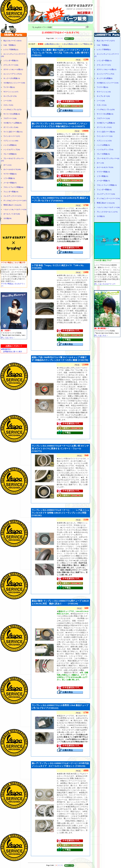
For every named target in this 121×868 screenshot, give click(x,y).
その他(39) (7, 218)
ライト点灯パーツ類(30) (106, 132)
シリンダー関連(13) (104, 61)
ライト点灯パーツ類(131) (13, 132)
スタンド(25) (8, 105)
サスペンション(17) (11, 92)
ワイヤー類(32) (9, 87)
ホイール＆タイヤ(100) (12, 169)
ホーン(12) (7, 165)
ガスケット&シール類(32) (13, 69)
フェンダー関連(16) (104, 190)
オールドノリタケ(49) (12, 214)
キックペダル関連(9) (105, 78)
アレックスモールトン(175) (107, 212)
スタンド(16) (102, 105)
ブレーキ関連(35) (103, 154)
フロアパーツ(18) (103, 118)
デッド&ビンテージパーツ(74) (108, 198)
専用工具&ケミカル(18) (106, 203)
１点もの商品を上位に (70, 44)
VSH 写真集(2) (10, 45)
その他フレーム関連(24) (106, 123)
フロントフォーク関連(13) (107, 185)
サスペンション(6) (104, 92)
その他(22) (101, 216)
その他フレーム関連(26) (13, 123)
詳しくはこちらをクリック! (105, 284)
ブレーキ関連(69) (10, 154)
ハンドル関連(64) (10, 145)
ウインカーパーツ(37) (12, 136)
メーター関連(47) (10, 183)
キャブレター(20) (103, 96)
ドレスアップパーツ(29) (106, 194)
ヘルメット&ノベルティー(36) (108, 207)
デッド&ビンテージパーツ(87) (15, 201)
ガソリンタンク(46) (11, 127)
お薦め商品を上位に (52, 44)
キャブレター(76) (10, 96)
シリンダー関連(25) (11, 61)
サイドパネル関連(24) (12, 114)
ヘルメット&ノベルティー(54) (15, 209)
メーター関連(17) (103, 181)
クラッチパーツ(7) (104, 65)
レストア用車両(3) (104, 50)
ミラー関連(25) (102, 176)
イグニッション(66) (11, 141)
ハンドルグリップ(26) (12, 150)
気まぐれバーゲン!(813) (12, 41)
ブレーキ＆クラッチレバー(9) (108, 158)
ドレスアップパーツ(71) (13, 196)
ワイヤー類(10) (102, 87)
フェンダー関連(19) (11, 192)
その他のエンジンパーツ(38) (14, 83)
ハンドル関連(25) (103, 145)
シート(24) (101, 101)
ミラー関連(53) (9, 178)
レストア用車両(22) (11, 50)
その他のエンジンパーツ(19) (108, 83)
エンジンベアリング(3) (105, 74)
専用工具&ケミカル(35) (12, 205)
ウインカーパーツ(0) (105, 136)
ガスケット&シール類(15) (106, 69)
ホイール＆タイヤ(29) (105, 167)
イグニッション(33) (104, 141)
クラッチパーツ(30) (11, 65)
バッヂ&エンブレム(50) (106, 109)
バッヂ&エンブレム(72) (12, 109)
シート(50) (7, 101)
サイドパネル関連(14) (105, 114)
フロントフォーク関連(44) (13, 187)
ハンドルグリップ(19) (105, 150)
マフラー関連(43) (10, 174)
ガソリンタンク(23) (104, 127)
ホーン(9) (100, 163)
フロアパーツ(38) (10, 118)
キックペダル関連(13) (12, 78)
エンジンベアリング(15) (13, 74)
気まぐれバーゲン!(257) (106, 41)
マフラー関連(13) (103, 172)
